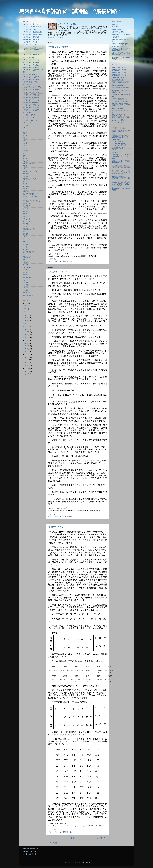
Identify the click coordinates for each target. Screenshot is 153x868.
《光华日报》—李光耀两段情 (32, 32)
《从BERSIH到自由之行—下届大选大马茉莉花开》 (121, 145)
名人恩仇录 (26, 221)
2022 (27, 321)
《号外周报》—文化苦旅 (31, 65)
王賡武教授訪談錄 (29, 252)
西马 (24, 260)
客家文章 (26, 174)
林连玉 (25, 182)
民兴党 (25, 214)
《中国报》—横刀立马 (30, 118)
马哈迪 (25, 189)
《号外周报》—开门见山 (31, 50)
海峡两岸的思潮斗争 (118, 115)
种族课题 (26, 290)
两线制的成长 (116, 152)
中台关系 (26, 288)
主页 (73, 838)
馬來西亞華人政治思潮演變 (121, 34)
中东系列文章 (27, 277)
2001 (27, 374)
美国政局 (26, 211)
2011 (26, 352)
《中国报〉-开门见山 (30, 115)
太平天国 (26, 242)
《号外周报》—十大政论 (31, 57)
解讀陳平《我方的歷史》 (31, 171)
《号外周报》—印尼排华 (31, 77)
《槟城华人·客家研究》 (119, 78)
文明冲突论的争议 (118, 108)
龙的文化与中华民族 (118, 120)
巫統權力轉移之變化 (29, 257)
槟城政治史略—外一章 (119, 75)
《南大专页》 (27, 85)
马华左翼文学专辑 (118, 80)
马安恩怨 (26, 187)
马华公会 (26, 192)
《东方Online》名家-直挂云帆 (63, 261)
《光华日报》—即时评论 (31, 29)
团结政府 (26, 249)
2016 (27, 338)
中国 (24, 280)
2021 (27, 324)
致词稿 (25, 272)
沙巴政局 (26, 234)
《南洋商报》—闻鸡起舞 (31, 108)
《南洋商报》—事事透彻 (31, 102)
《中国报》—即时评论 (30, 120)
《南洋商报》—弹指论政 (31, 90)
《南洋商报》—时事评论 (31, 100)
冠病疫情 (26, 148)
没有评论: (53, 259)
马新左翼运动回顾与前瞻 (120, 83)
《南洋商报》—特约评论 (31, 105)
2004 (27, 371)
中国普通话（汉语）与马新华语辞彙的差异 (121, 91)
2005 (27, 368)
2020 (27, 326)
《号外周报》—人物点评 (31, 55)
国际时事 (26, 151)
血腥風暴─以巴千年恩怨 (120, 44)
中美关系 (26, 285)
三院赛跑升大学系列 (29, 229)
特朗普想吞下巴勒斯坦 (58, 272)
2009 (27, 357)
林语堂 (25, 184)
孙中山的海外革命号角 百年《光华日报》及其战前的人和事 (121, 157)
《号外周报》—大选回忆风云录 (33, 47)
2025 (27, 304)
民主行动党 (26, 219)
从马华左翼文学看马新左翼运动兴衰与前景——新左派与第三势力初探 (121, 184)
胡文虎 (25, 159)
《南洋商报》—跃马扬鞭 (31, 110)
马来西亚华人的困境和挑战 (121, 101)
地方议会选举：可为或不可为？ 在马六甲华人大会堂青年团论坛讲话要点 (121, 172)
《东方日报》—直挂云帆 (31, 24)
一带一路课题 (27, 267)
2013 (27, 346)
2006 (27, 366)
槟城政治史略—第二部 (119, 70)
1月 (25, 312)
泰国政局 (26, 244)
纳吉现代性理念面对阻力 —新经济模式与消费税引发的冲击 (121, 178)
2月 (26, 309)
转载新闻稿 (26, 293)
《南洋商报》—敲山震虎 (31, 95)
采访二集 (115, 27)
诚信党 (25, 138)
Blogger (81, 863)
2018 (27, 332)
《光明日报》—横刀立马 (31, 45)
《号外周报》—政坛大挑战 (31, 79)
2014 (27, 343)
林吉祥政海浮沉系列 (29, 179)
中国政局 (26, 283)
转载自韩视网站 (28, 295)
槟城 (24, 131)
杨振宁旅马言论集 (118, 32)
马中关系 (26, 209)
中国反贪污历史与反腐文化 (121, 118)
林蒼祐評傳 (115, 37)
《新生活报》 (27, 113)
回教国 (25, 166)
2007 (27, 363)
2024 (27, 315)
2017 (26, 335)
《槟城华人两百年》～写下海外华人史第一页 (121, 140)
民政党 (25, 216)
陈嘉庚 (25, 133)
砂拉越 (25, 237)
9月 (26, 306)
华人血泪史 (26, 161)
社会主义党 (26, 239)
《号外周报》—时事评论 (31, 60)
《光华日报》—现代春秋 (31, 40)
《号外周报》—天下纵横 (31, 62)
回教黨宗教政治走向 (29, 164)
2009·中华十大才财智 (30, 852)
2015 (26, 340)
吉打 (24, 169)
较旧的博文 (102, 838)
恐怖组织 (26, 176)
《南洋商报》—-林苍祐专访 (32, 87)
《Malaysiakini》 (28, 123)
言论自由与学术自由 (118, 85)
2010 (27, 354)
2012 (27, 349)
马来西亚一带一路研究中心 (32, 201)
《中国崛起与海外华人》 (120, 165)
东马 (24, 141)
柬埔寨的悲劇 (116, 29)
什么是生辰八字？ (56, 527)
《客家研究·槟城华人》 (30, 82)
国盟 (24, 153)
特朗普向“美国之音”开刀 (58, 47)
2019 (27, 329)
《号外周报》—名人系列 (31, 52)
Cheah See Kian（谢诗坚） (68, 24)
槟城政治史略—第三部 (119, 73)
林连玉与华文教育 (118, 123)
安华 (24, 128)
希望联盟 (26, 262)
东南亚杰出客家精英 (29, 854)
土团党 (25, 247)
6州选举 (25, 125)
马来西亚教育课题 (29, 194)
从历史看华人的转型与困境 (121, 168)
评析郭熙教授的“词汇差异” (121, 88)
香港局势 (26, 265)
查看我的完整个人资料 (56, 38)
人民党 (25, 227)
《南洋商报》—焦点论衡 (31, 92)
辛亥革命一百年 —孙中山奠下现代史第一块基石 (121, 162)
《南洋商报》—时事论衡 (31, 97)
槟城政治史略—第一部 (119, 67)
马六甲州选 (26, 206)
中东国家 (26, 275)
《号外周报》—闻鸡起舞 (31, 68)
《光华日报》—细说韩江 (31, 37)
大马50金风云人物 (118, 46)
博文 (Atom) (57, 843)
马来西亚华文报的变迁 (119, 99)
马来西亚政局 (27, 204)
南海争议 (26, 224)
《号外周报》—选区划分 (31, 74)
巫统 (24, 255)
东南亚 (25, 143)
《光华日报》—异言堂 (30, 42)
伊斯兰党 (26, 270)
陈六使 (25, 136)
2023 (27, 318)
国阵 (24, 156)
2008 (27, 360)
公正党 (25, 146)
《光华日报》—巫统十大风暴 (32, 34)
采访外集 (115, 24)
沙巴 (24, 232)
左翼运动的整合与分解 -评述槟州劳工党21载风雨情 (120, 136)
